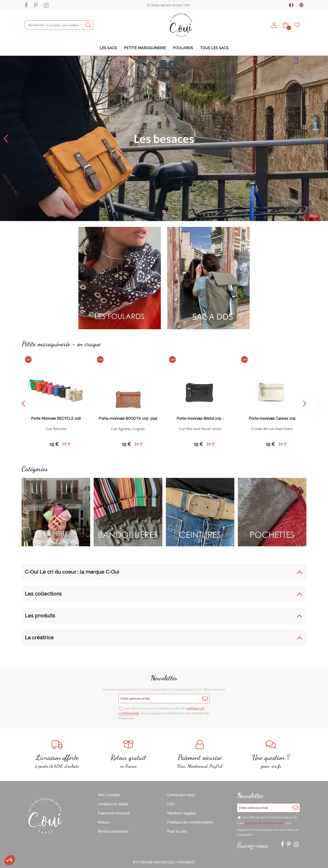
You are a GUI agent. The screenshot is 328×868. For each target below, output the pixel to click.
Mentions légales (182, 813)
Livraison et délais (113, 804)
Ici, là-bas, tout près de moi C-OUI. (169, 5)
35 (139, 444)
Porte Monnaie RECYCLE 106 (56, 419)
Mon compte (109, 795)
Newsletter (164, 678)
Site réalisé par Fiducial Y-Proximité (164, 862)
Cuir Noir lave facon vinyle (200, 429)
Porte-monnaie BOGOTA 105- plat (128, 419)
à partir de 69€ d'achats (57, 754)
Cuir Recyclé (56, 429)
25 (66, 444)
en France (129, 754)
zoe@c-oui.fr (271, 754)
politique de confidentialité (264, 823)
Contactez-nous (181, 795)
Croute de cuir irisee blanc (272, 429)
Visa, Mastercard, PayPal (200, 754)
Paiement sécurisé (114, 813)
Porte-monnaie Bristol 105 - (200, 419)
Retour (104, 822)
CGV (171, 804)
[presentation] (23, 403)
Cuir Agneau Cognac (128, 429)
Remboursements (113, 831)
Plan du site (177, 831)
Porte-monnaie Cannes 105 (272, 419)
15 (54, 444)
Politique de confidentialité (190, 822)
